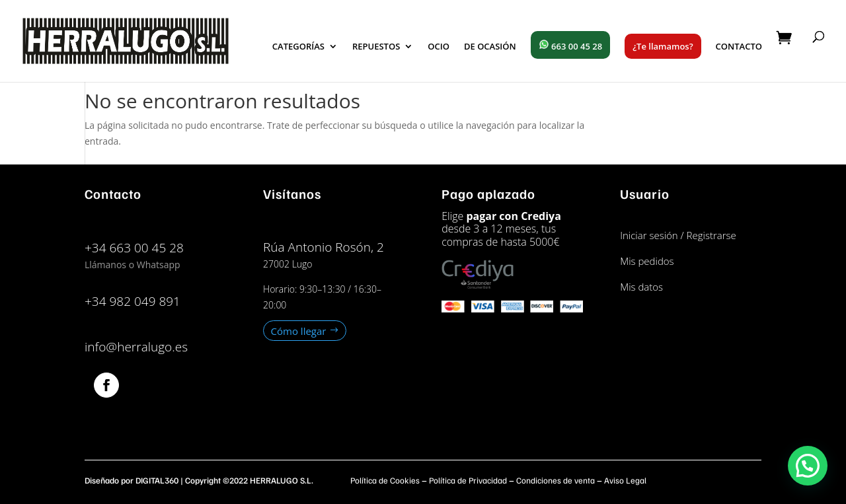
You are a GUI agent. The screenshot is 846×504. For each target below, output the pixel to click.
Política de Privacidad (468, 480)
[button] (808, 466)
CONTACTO (739, 47)
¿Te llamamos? (663, 46)
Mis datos (641, 287)
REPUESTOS (376, 47)
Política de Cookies (385, 480)
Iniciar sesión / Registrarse (678, 235)
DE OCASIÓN (490, 47)
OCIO (439, 47)
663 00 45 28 (570, 46)
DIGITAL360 (157, 480)
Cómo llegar (299, 330)
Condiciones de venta (556, 480)
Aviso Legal (625, 480)
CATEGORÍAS (298, 47)
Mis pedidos (647, 261)
